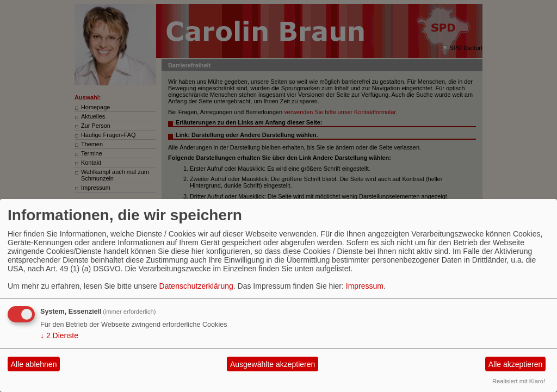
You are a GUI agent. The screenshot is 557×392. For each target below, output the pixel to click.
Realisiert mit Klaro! (519, 381)
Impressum (365, 286)
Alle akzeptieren (516, 364)
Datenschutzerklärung (196, 286)
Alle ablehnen (34, 364)
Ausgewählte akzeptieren (273, 364)
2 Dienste (59, 335)
